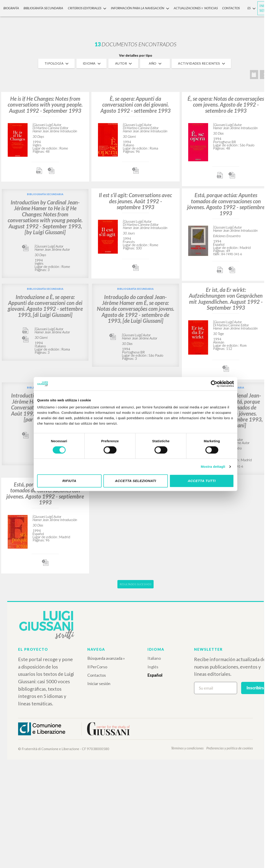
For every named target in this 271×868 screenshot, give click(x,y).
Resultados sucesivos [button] (135, 584)
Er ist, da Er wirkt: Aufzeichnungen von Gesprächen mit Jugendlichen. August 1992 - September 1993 (226, 299)
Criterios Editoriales (83, 8)
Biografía (10, 8)
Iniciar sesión (99, 683)
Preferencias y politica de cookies (230, 748)
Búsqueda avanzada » (106, 658)
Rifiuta (69, 481)
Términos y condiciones (187, 748)
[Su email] (216, 688)
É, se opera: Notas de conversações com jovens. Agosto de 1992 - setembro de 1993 (226, 105)
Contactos (97, 675)
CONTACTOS (224, 8)
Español (155, 675)
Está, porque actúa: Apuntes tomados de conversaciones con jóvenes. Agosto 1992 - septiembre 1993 (226, 204)
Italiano (154, 658)
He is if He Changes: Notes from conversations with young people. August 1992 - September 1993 (45, 105)
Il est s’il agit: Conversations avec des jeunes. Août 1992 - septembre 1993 (135, 201)
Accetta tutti (202, 481)
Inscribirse (257, 688)
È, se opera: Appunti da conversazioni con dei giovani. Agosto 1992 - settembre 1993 (135, 105)
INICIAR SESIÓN (258, 8)
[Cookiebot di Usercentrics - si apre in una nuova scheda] (214, 384)
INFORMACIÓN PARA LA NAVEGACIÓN (135, 8)
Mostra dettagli (213, 467)
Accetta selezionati (135, 481)
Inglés (153, 667)
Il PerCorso (97, 667)
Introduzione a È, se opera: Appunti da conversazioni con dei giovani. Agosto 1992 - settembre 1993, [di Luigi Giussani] (45, 306)
